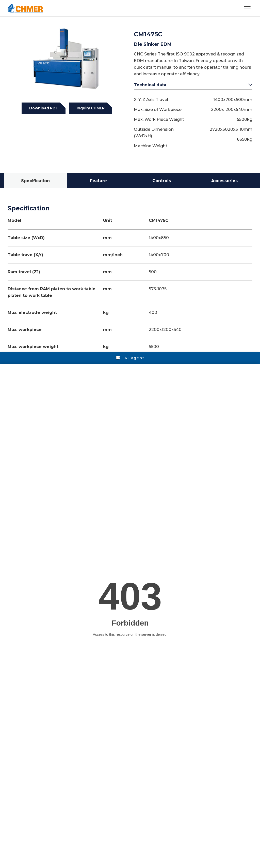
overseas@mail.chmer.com (144, 807)
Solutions (44, 769)
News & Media (123, 769)
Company (91, 769)
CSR (149, 769)
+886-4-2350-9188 (53, 807)
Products (17, 769)
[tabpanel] (67, 60)
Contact (170, 769)
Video (67, 769)
